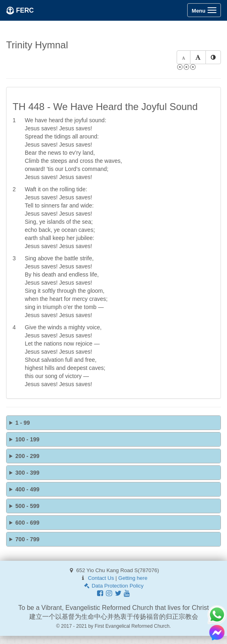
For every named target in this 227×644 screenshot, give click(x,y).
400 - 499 (27, 489)
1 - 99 (23, 423)
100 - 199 (27, 439)
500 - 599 (27, 506)
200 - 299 (27, 456)
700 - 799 (27, 539)
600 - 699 (27, 523)
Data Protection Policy (113, 586)
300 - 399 (27, 473)
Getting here (133, 578)
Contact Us (101, 578)
